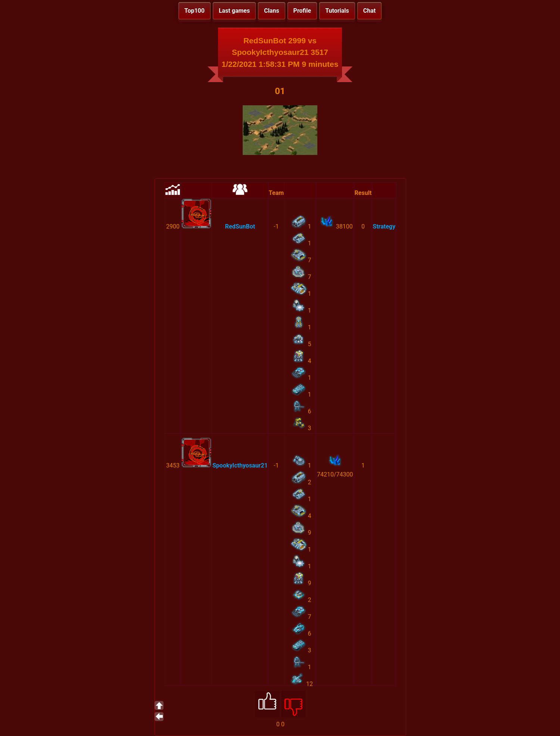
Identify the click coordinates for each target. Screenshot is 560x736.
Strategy (384, 226)
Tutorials (337, 11)
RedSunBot (240, 226)
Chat (369, 11)
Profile (302, 11)
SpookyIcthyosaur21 (240, 465)
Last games (234, 11)
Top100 (195, 11)
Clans (271, 11)
